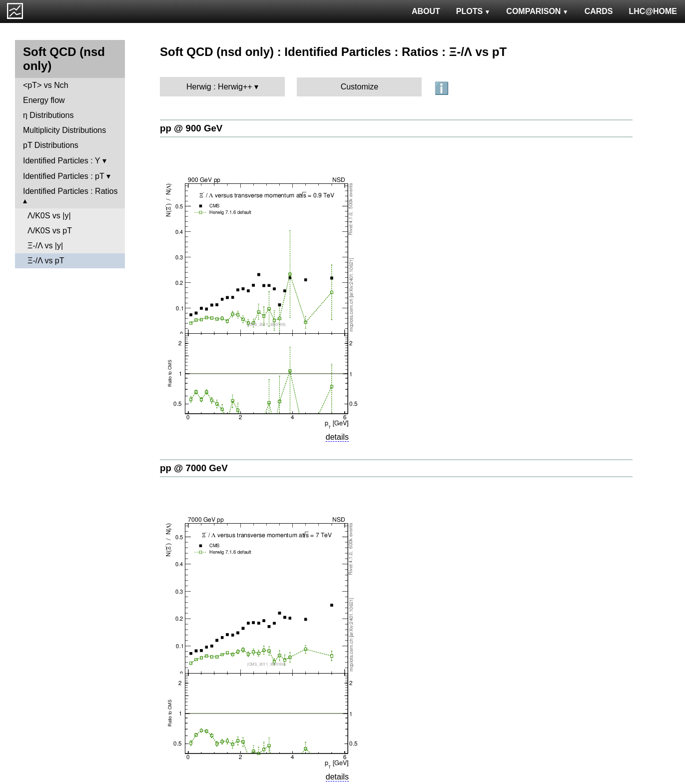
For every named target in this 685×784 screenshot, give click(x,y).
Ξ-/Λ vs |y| (45, 246)
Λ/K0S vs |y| (49, 216)
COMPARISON (537, 11)
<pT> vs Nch (46, 85)
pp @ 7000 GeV (194, 468)
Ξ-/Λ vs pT (46, 261)
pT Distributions (51, 145)
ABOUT (426, 11)
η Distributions (48, 115)
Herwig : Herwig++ (219, 87)
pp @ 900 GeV (191, 128)
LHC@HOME (653, 11)
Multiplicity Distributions (64, 130)
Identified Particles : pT (63, 176)
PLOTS (473, 11)
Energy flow (44, 100)
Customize (360, 87)
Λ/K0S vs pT (50, 231)
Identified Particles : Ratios (70, 191)
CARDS (599, 11)
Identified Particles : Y (61, 161)
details (337, 437)
